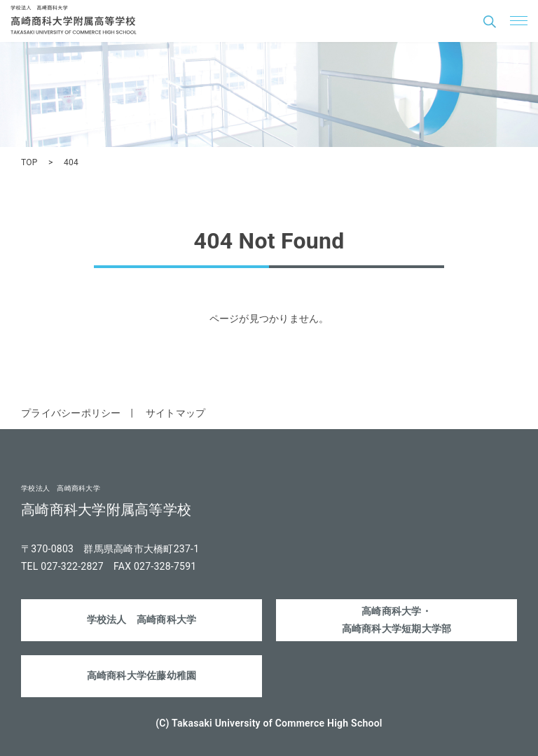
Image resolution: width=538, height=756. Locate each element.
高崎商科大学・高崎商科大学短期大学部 (397, 620)
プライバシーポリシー (71, 413)
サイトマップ (176, 413)
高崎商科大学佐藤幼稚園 (142, 675)
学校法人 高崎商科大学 (142, 619)
